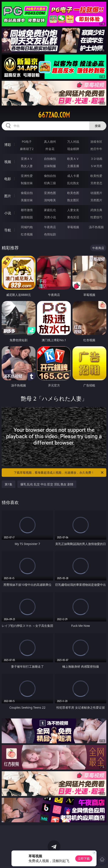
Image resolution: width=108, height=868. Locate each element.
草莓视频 (73, 227)
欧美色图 (73, 193)
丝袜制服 (50, 166)
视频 (8, 162)
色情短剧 (50, 234)
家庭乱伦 (50, 210)
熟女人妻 (27, 166)
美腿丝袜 (27, 200)
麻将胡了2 (27, 149)
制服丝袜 (27, 183)
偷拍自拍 (50, 176)
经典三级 (50, 183)
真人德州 (50, 142)
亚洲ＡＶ (27, 159)
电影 (8, 179)
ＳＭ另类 (96, 166)
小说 (8, 213)
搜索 (98, 126)
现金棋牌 (73, 149)
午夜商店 (50, 227)
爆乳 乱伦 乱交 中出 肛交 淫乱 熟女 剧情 (47, 484)
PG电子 (27, 142)
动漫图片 (96, 193)
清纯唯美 (50, 200)
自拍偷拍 (50, 159)
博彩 (8, 145)
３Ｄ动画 (96, 159)
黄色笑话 (73, 217)
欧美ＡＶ (73, 159)
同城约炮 (27, 227)
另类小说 (50, 217)
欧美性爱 (96, 176)
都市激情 (27, 210)
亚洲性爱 (27, 176)
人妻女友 (73, 210)
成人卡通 (73, 176)
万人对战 (73, 142)
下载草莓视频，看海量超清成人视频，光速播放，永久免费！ (59, 473)
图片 (8, 196)
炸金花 (50, 149)
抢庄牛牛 (96, 149)
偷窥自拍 (27, 193)
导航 (8, 230)
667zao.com (54, 115)
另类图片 (96, 200)
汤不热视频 (96, 227)
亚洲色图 (50, 193)
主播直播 (73, 166)
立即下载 (84, 858)
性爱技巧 (96, 217)
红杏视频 (27, 234)
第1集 (9, 484)
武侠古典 (96, 210)
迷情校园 (27, 217)
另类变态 (96, 183)
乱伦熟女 (73, 183)
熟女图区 (73, 200)
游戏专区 (96, 142)
